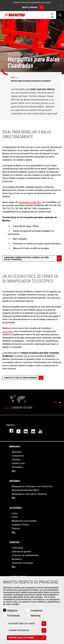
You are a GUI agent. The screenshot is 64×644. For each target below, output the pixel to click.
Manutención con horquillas (24, 521)
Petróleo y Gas (18, 463)
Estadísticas (37, 611)
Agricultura (17, 452)
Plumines (16, 528)
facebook (10, 431)
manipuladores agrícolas (30, 202)
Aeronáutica (17, 467)
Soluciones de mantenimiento (25, 555)
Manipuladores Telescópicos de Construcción (32, 486)
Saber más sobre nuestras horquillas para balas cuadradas (33, 258)
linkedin (32, 431)
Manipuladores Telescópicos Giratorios (29, 494)
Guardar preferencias (27, 630)
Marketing (36, 616)
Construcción (18, 456)
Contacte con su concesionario (24, 378)
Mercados (15, 447)
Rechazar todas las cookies (27, 624)
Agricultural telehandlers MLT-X (25, 490)
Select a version (33, 7)
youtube (39, 431)
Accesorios (16, 508)
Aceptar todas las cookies (27, 638)
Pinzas (15, 517)
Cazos (15, 513)
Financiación (17, 548)
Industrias (16, 460)
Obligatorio (12, 611)
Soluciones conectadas (22, 563)
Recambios (17, 559)
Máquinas (15, 481)
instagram (24, 431)
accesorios (8, 331)
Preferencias (13, 616)
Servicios (14, 542)
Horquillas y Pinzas (20, 525)
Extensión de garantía (21, 552)
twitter (17, 431)
